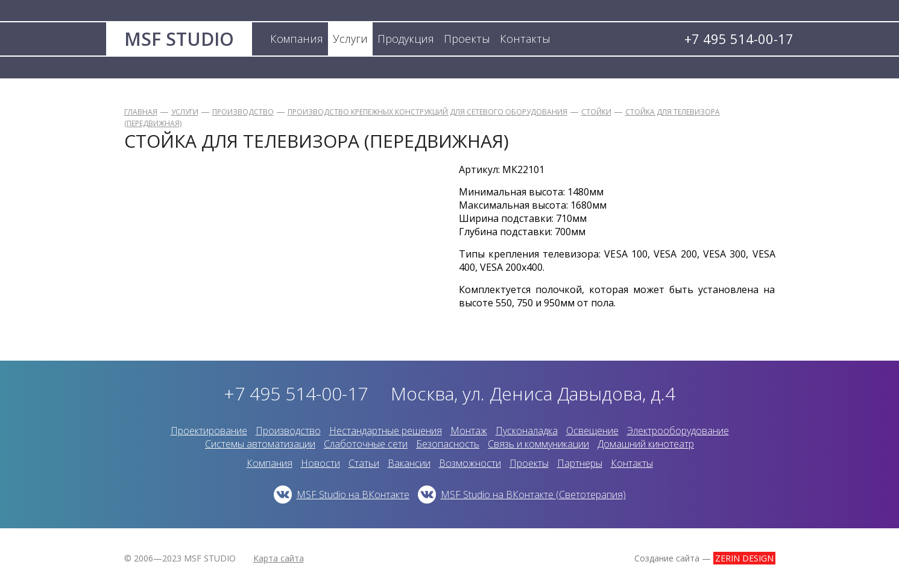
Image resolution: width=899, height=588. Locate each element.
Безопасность (448, 444)
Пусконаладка (527, 431)
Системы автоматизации (260, 444)
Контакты (632, 463)
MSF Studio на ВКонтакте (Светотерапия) (533, 495)
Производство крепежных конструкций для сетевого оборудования (427, 112)
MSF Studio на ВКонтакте (353, 495)
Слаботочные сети (366, 444)
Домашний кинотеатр (646, 444)
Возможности (470, 463)
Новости (320, 463)
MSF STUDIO (179, 39)
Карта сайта (279, 558)
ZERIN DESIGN (744, 558)
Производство (243, 112)
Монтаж (469, 431)
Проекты (529, 463)
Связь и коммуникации (538, 444)
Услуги (185, 112)
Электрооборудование (678, 431)
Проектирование (209, 431)
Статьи (364, 463)
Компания (270, 463)
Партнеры (580, 463)
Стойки (596, 112)
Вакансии (409, 463)
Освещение (592, 431)
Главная (141, 112)
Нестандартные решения (386, 431)
